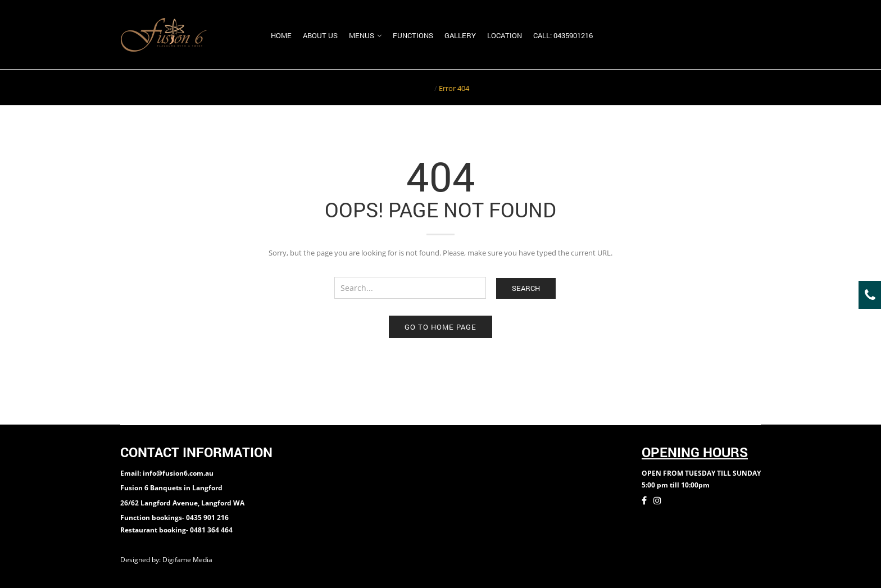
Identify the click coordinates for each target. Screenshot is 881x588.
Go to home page (440, 327)
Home (281, 35)
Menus (362, 35)
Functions (413, 35)
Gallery (460, 35)
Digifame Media (188, 560)
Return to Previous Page (717, 87)
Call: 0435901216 (563, 35)
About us (320, 35)
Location (505, 35)
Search (526, 288)
